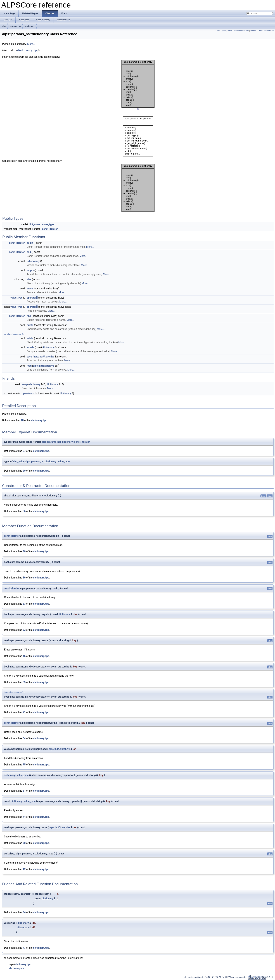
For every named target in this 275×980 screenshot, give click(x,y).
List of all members (266, 31)
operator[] (32, 298)
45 (24, 656)
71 (24, 712)
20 (24, 471)
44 (24, 817)
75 (24, 765)
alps (4, 26)
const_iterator (50, 229)
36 (24, 511)
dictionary (30, 26)
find (29, 316)
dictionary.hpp (28, 50)
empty (30, 270)
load (29, 366)
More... (31, 44)
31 (24, 791)
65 (24, 682)
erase (30, 289)
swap (25, 384)
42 (24, 869)
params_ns (16, 26)
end (29, 252)
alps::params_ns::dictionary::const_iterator (66, 442)
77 (24, 948)
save (29, 357)
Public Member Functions (238, 31)
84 (24, 912)
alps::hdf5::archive (44, 357)
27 (24, 451)
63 (24, 630)
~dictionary (33, 261)
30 (24, 551)
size (29, 279)
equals (30, 347)
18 (22, 420)
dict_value (34, 224)
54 (24, 738)
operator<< (28, 393)
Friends (253, 31)
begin (30, 243)
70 (24, 843)
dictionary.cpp (41, 630)
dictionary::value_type (16, 775)
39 (24, 578)
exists (30, 325)
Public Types (220, 31)
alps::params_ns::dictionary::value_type (47, 462)
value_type (48, 224)
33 (24, 604)
